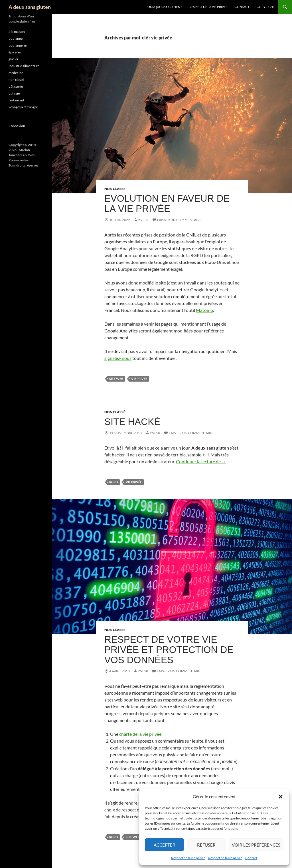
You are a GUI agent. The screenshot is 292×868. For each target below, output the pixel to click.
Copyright (266, 7)
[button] (281, 797)
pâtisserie (16, 86)
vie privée (139, 379)
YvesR (143, 220)
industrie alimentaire (24, 66)
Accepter (165, 845)
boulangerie (18, 45)
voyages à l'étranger (23, 107)
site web (116, 379)
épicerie (15, 52)
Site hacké (132, 422)
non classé (115, 189)
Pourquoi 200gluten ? (164, 7)
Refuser (206, 845)
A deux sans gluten (30, 7)
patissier (15, 93)
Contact (251, 858)
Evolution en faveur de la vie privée (167, 204)
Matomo (204, 310)
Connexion (17, 126)
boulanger (16, 38)
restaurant (16, 100)
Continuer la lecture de (201, 461)
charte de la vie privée (140, 734)
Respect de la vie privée (188, 858)
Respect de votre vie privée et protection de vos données (169, 650)
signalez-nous (118, 358)
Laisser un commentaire (179, 220)
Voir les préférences (256, 845)
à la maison (17, 32)
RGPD (113, 482)
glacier (14, 59)
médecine (16, 73)
